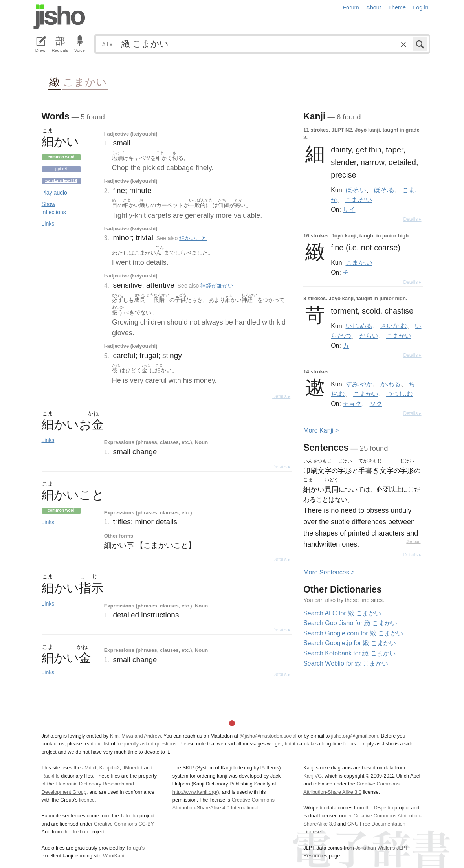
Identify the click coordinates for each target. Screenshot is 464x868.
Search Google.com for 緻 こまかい (353, 633)
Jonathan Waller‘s (375, 848)
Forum (351, 7)
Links (48, 224)
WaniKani (114, 856)
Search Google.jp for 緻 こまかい (350, 643)
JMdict (89, 768)
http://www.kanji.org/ (195, 792)
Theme (397, 7)
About (374, 7)
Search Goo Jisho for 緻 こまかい (350, 623)
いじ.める (359, 326)
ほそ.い (356, 190)
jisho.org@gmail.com (355, 736)
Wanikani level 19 (61, 181)
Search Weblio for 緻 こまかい (346, 663)
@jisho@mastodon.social (268, 736)
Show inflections (54, 208)
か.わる (391, 384)
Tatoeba (129, 816)
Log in (421, 7)
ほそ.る (384, 190)
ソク (376, 404)
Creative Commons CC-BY (124, 824)
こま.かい (358, 200)
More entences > (329, 572)
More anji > (321, 430)
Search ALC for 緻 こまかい (342, 613)
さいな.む (394, 326)
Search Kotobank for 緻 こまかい (349, 653)
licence (87, 800)
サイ (349, 209)
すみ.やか (359, 384)
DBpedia (383, 808)
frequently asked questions (147, 744)
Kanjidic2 (110, 768)
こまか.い (359, 262)
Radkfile (51, 776)
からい (369, 336)
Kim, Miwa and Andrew (135, 736)
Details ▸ (281, 396)
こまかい (85, 82)
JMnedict (133, 768)
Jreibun (413, 542)
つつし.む (400, 394)
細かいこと (193, 238)
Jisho (59, 17)
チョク (352, 404)
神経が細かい (217, 286)
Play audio (54, 193)
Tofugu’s (135, 848)
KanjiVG (313, 776)
